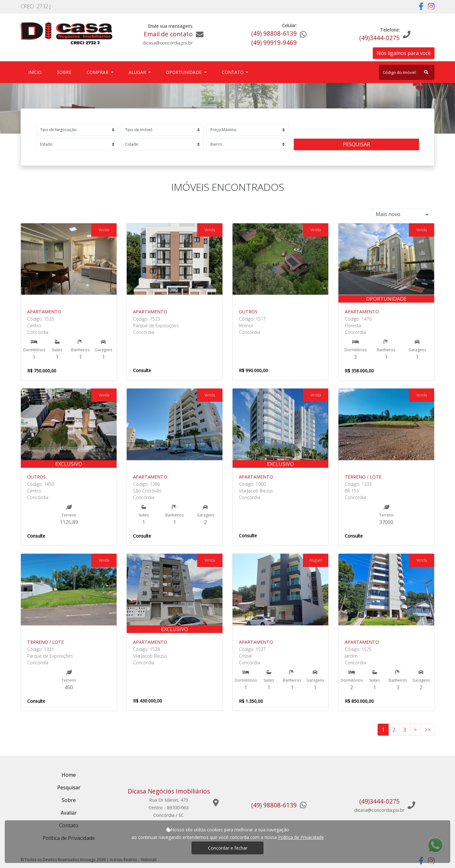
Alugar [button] (138, 72)
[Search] (407, 72)
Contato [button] (233, 72)
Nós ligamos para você (404, 53)
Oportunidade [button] (184, 72)
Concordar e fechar (228, 848)
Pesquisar (356, 144)
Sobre (65, 72)
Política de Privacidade (301, 837)
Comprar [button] (98, 72)
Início (36, 72)
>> (428, 730)
